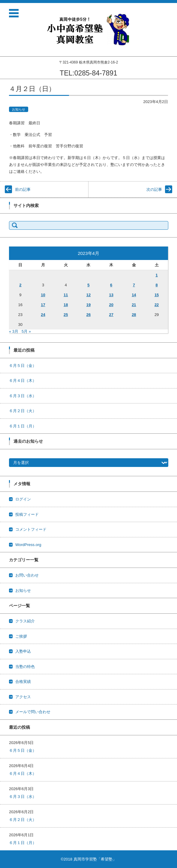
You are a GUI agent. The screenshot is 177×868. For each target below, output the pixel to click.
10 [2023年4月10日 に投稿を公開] (43, 295)
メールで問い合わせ (33, 712)
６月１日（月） (23, 426)
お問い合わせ (27, 575)
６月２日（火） (23, 411)
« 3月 (14, 331)
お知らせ (19, 109)
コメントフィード (31, 529)
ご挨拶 (21, 636)
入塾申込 (23, 651)
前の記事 (23, 189)
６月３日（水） (23, 396)
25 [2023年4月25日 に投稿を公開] (66, 315)
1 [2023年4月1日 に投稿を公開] (156, 275)
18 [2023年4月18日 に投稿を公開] (66, 305)
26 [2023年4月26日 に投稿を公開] (88, 315)
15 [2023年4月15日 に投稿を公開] (157, 295)
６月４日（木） (23, 381)
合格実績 (23, 682)
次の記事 (154, 189)
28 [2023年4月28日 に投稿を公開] (134, 315)
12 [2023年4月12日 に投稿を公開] (88, 295)
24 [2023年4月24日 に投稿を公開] (43, 315)
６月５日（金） (23, 366)
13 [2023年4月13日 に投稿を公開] (111, 295)
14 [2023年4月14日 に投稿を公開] (134, 295)
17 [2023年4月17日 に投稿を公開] (43, 305)
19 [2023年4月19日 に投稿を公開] (88, 305)
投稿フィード (27, 514)
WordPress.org (28, 545)
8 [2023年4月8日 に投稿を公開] (156, 285)
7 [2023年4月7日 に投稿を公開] (134, 285)
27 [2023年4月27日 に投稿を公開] (111, 315)
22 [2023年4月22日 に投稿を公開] (157, 305)
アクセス (23, 697)
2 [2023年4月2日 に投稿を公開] (20, 285)
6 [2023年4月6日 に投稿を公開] (111, 285)
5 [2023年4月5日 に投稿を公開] (88, 285)
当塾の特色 (25, 667)
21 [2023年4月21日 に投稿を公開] (134, 305)
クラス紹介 (25, 621)
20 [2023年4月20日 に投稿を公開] (111, 305)
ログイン (23, 499)
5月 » (26, 331)
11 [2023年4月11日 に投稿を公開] (66, 295)
